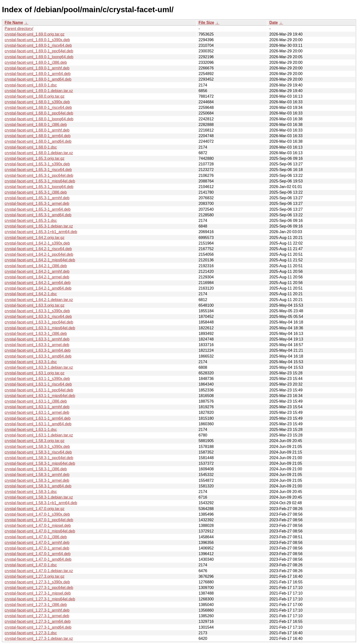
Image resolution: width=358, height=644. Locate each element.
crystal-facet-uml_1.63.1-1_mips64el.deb (40, 396)
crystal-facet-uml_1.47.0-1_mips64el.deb (40, 531)
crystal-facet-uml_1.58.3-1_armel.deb (37, 480)
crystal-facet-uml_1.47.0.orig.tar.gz (34, 509)
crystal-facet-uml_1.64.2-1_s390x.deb (37, 243)
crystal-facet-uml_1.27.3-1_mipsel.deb (38, 593)
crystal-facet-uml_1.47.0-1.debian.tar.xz (39, 571)
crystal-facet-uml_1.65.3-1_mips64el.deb (40, 181)
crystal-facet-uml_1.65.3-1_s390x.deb (37, 164)
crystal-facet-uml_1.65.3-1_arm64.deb (38, 209)
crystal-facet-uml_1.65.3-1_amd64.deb (38, 215)
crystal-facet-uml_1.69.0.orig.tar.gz (34, 34)
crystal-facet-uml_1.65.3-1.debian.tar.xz (39, 226)
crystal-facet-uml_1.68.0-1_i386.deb (36, 125)
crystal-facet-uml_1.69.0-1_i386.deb (36, 62)
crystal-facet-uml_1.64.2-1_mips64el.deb (40, 260)
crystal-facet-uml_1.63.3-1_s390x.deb (37, 311)
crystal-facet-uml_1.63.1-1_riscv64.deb (38, 384)
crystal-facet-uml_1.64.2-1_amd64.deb (38, 288)
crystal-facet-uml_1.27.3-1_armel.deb (37, 616)
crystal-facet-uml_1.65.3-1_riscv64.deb (38, 170)
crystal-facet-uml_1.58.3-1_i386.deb (36, 469)
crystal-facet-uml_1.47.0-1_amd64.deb (38, 559)
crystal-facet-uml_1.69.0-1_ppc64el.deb (39, 51)
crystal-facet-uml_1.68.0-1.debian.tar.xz (39, 153)
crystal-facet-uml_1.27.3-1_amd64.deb (38, 627)
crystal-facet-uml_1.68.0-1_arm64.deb (38, 136)
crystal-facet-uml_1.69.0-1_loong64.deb (39, 57)
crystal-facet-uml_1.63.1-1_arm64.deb (38, 418)
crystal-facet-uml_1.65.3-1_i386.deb (36, 192)
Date (274, 23)
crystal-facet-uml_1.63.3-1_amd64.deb (38, 356)
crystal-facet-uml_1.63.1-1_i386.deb (36, 401)
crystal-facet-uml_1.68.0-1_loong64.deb (39, 119)
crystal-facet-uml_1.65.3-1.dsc (31, 221)
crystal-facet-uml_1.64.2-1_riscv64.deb (38, 249)
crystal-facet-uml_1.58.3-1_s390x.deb (37, 447)
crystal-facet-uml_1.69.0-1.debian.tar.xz (39, 91)
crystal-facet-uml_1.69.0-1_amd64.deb (38, 79)
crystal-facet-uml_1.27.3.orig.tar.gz (34, 576)
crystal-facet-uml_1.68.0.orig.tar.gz (34, 96)
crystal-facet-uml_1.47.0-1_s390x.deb (37, 514)
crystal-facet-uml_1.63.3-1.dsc (31, 362)
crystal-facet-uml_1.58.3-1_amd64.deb (38, 486)
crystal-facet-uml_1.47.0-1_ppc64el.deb (39, 520)
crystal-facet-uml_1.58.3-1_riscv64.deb (38, 452)
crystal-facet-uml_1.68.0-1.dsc (31, 147)
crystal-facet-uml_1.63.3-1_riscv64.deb (38, 317)
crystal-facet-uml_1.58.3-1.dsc (31, 492)
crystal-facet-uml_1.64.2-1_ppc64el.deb (39, 254)
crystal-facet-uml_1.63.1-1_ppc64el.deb (39, 390)
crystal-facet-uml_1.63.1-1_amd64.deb (38, 424)
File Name (14, 23)
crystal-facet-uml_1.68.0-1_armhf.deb (37, 130)
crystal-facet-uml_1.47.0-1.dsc (31, 565)
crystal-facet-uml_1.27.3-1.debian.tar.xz (39, 639)
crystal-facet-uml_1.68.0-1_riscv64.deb (38, 108)
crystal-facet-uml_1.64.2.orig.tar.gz (34, 238)
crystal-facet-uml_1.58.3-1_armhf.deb (37, 475)
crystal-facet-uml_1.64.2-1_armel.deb (37, 277)
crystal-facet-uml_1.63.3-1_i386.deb (36, 334)
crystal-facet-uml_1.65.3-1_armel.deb (37, 204)
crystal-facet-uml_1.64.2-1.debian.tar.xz (39, 300)
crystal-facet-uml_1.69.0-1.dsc (31, 85)
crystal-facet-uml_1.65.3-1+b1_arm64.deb (41, 232)
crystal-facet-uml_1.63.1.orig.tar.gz (34, 373)
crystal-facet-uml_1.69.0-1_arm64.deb (38, 74)
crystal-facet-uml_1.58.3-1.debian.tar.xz (39, 497)
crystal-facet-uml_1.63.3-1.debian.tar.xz (39, 367)
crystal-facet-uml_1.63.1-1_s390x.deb (37, 379)
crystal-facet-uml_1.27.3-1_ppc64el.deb (39, 588)
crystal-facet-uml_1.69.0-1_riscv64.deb (38, 45)
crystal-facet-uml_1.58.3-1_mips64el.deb (40, 463)
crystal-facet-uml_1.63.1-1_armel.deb (37, 412)
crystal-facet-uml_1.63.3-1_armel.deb (37, 345)
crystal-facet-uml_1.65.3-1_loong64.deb (39, 187)
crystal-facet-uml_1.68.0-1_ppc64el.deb (39, 113)
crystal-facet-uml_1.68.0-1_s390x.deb (37, 102)
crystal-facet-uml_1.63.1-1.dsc (31, 430)
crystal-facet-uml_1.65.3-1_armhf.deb (37, 198)
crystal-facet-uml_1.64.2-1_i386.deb (36, 266)
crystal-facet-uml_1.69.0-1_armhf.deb (37, 68)
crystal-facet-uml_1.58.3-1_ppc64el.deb (39, 458)
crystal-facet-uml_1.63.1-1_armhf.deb (37, 407)
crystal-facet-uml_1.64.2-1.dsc (31, 294)
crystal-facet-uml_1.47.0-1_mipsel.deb (38, 526)
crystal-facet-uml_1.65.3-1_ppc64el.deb (39, 175)
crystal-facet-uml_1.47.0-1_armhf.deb (37, 543)
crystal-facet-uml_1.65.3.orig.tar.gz (34, 158)
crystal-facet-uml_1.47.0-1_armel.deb (37, 548)
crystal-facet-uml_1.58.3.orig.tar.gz (34, 441)
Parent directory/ (19, 29)
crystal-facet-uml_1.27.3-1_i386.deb (36, 605)
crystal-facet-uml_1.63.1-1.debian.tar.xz (39, 435)
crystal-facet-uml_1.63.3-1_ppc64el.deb (39, 322)
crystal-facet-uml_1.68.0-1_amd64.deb (38, 141)
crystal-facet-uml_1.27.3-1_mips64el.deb (40, 599)
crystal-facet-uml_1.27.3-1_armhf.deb (37, 610)
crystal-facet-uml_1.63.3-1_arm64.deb (38, 350)
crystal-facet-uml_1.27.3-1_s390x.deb (37, 582)
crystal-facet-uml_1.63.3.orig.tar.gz (34, 305)
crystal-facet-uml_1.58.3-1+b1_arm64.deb (41, 503)
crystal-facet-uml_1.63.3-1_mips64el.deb (40, 328)
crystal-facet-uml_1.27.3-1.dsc (31, 633)
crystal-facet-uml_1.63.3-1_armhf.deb (37, 339)
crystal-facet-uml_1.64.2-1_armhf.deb (37, 271)
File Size (206, 23)
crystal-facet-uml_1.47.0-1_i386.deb (36, 537)
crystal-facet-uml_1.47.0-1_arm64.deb (38, 554)
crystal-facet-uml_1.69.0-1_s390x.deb (37, 40)
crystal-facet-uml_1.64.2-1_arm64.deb (38, 283)
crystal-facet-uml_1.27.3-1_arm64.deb (38, 621)
